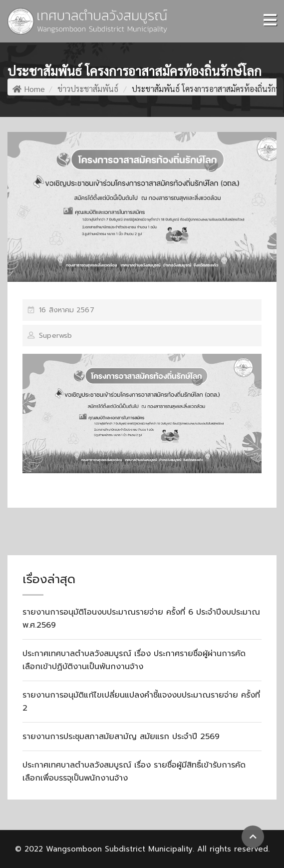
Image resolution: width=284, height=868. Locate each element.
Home (29, 89)
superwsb (55, 336)
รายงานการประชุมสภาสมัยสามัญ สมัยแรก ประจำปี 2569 (121, 737)
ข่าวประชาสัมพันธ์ (88, 89)
